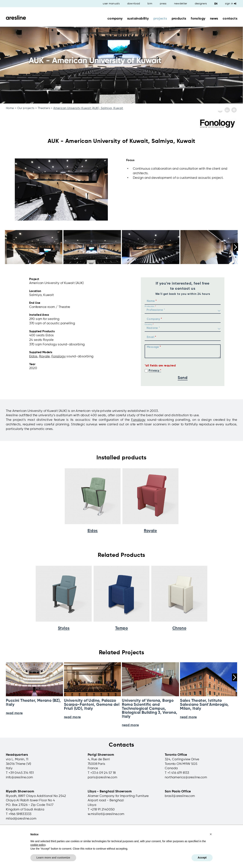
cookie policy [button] (38, 845)
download (134, 4)
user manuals (111, 4)
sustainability (138, 19)
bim (150, 4)
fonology (198, 19)
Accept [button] (202, 858)
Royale (44, 356)
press (163, 4)
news (214, 19)
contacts (230, 19)
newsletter (181, 4)
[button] (211, 834)
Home (10, 108)
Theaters (44, 108)
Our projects (26, 108)
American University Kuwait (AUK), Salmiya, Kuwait (88, 108)
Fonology (59, 356)
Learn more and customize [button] (53, 858)
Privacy (154, 371)
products (179, 19)
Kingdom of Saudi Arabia (25, 810)
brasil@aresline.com (180, 796)
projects (160, 19)
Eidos (33, 356)
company (115, 19)
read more (130, 725)
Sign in (231, 4)
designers (201, 4)
